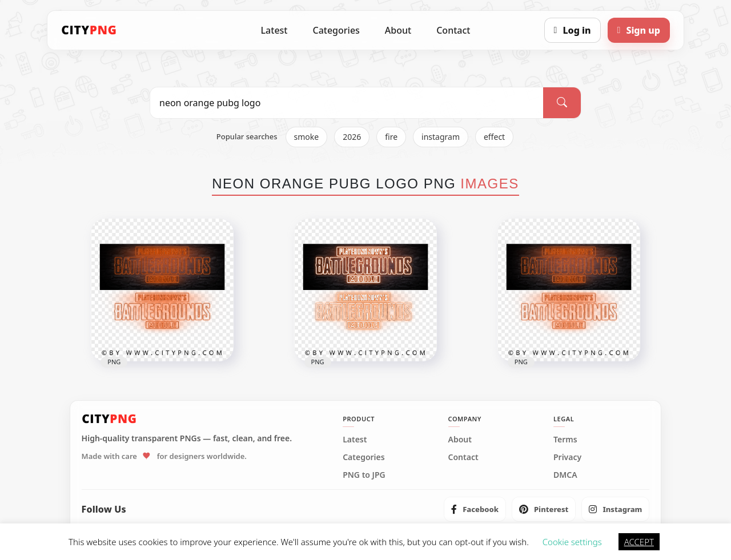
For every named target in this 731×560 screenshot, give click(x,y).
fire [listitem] (391, 137)
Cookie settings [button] (572, 542)
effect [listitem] (494, 137)
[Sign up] (639, 30)
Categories (336, 30)
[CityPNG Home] (89, 30)
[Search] (562, 103)
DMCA (565, 475)
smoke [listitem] (307, 137)
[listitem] (475, 509)
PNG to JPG (364, 475)
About (398, 30)
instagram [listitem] (441, 137)
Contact (453, 30)
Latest (274, 30)
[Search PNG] (347, 103)
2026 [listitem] (352, 137)
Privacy (567, 457)
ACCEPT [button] (639, 542)
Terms (565, 440)
